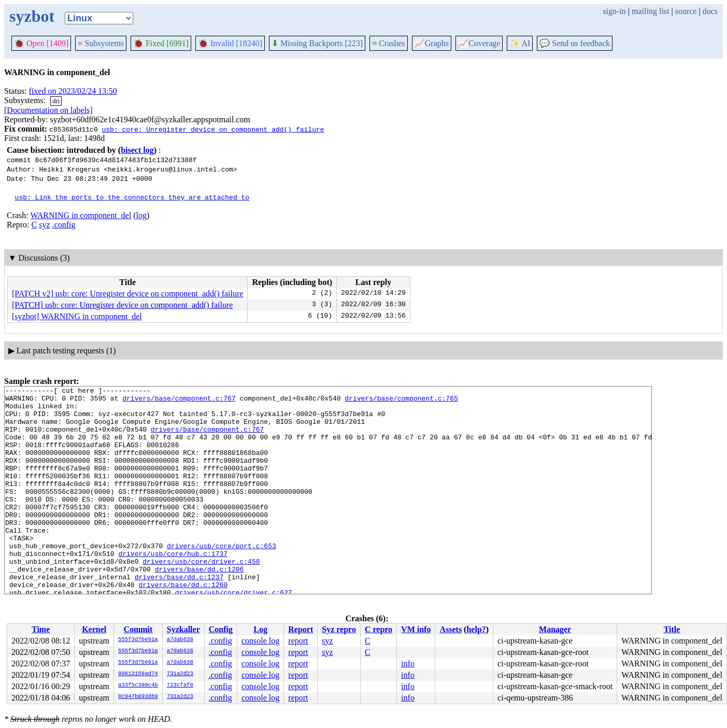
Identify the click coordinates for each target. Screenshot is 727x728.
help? (476, 629)
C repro (379, 629)
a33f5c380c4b (138, 686)
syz (44, 225)
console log (260, 641)
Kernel (94, 629)
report (298, 641)
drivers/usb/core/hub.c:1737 (173, 588)
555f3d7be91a (138, 640)
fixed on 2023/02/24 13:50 (73, 91)
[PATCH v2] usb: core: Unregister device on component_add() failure (127, 294)
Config (221, 629)
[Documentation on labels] (48, 110)
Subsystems (101, 43)
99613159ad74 (138, 674)
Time (41, 629)
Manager (555, 629)
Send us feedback (575, 43)
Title (672, 629)
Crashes (389, 43)
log (141, 215)
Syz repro (339, 629)
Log (260, 629)
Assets (451, 629)
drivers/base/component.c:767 (179, 401)
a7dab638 (180, 640)
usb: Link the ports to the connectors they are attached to (132, 197)
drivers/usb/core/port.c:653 (222, 578)
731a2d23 (180, 674)
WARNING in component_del (81, 215)
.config (64, 225)
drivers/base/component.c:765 (401, 401)
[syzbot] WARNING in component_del (77, 316)
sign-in (614, 11)
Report (301, 629)
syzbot (32, 16)
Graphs (432, 43)
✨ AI (520, 43)
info (408, 663)
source (686, 11)
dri (56, 101)
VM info (416, 629)
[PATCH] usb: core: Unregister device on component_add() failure (122, 305)
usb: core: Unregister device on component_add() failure (213, 129)
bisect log (137, 150)
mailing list (650, 11)
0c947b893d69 (138, 697)
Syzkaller (183, 629)
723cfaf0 (180, 686)
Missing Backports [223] (317, 43)
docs (710, 11)
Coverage (479, 43)
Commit (138, 629)
